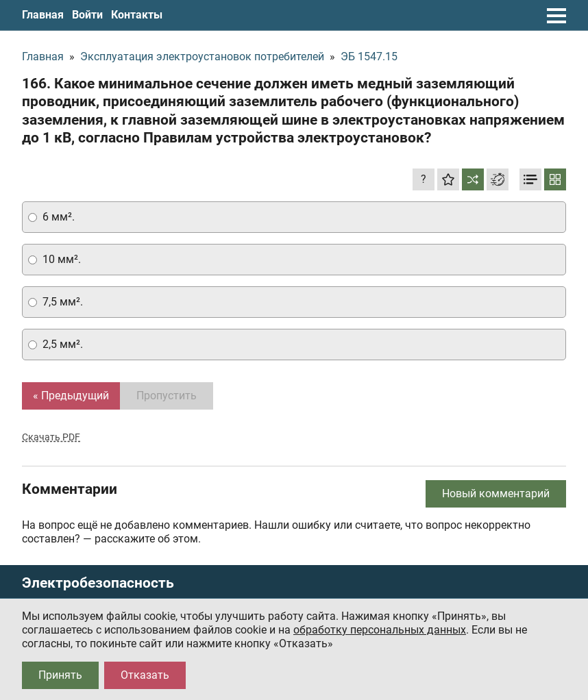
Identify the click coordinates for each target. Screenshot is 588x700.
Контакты (137, 15)
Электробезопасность (98, 583)
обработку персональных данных (380, 630)
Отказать (145, 675)
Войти (87, 15)
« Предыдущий (71, 396)
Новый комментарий (496, 493)
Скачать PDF (51, 437)
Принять (60, 675)
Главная (43, 15)
